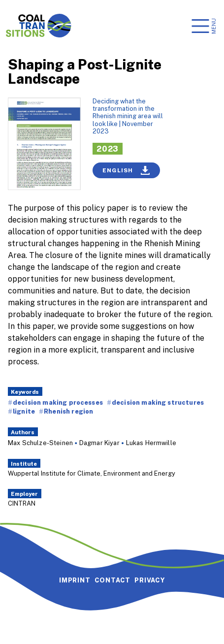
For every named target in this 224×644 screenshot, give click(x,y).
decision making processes (58, 402)
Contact (113, 580)
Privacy (150, 580)
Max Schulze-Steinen (40, 443)
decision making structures (158, 402)
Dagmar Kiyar (99, 443)
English (126, 170)
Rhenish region (68, 411)
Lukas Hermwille (151, 443)
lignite (24, 411)
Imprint (75, 580)
